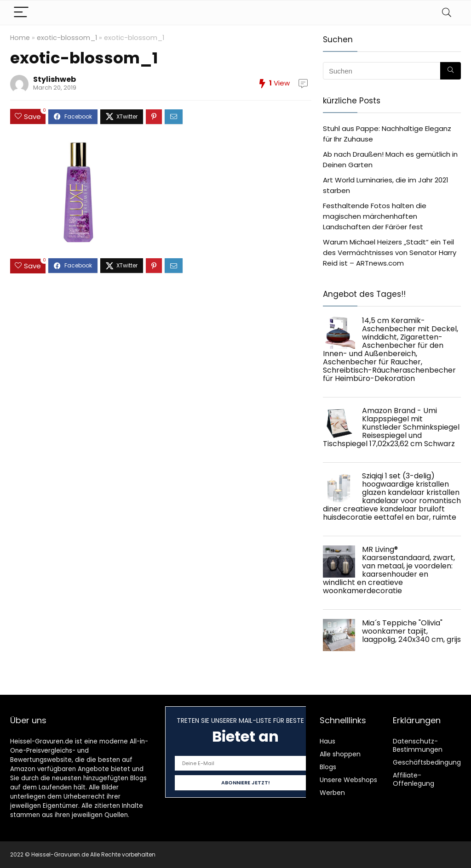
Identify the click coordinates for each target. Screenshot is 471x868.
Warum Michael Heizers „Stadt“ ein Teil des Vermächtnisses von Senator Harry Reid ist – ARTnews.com (390, 252)
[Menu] (21, 13)
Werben (332, 793)
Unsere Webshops (348, 780)
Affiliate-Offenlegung (414, 779)
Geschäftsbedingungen (431, 762)
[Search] (447, 13)
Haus (327, 741)
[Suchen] (451, 71)
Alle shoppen (340, 754)
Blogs (328, 767)
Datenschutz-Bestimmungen (418, 745)
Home (20, 38)
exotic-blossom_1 (67, 38)
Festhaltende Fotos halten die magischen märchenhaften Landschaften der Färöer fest (375, 216)
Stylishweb (55, 79)
